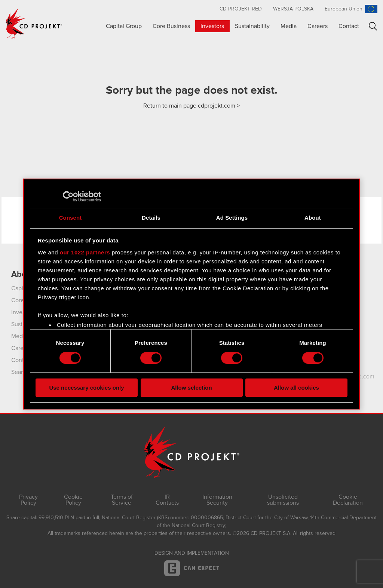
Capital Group (124, 26)
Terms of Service (122, 500)
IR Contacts (167, 500)
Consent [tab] (71, 218)
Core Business (171, 26)
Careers (318, 26)
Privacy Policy (28, 500)
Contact (349, 26)
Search (373, 26)
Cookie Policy (73, 500)
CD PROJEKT (34, 24)
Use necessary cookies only (86, 388)
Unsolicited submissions (283, 500)
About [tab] (313, 218)
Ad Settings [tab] (232, 218)
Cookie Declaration (348, 500)
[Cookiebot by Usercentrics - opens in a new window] (68, 196)
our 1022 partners (85, 252)
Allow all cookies (296, 388)
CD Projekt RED (241, 9)
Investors (212, 26)
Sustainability (252, 26)
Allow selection (191, 388)
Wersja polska (293, 9)
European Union (344, 9)
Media (289, 26)
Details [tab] (151, 218)
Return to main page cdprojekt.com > (191, 106)
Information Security (217, 500)
